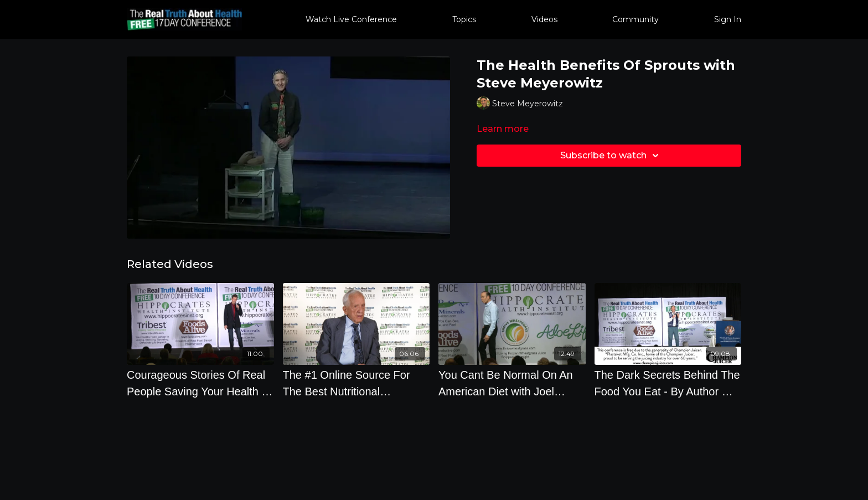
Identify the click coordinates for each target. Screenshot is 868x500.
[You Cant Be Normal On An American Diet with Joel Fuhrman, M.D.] (512, 383)
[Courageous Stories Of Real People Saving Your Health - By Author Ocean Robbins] (200, 383)
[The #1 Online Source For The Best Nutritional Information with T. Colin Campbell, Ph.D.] (356, 383)
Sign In (728, 19)
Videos (544, 19)
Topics (464, 19)
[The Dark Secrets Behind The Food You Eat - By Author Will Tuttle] (668, 383)
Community (635, 19)
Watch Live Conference (351, 19)
